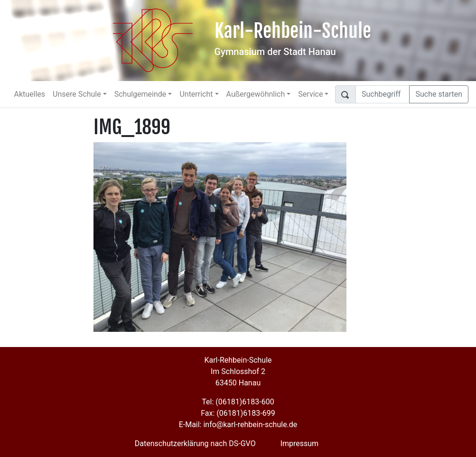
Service (310, 94)
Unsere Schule (77, 94)
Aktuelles (29, 94)
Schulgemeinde (140, 94)
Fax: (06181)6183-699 (238, 413)
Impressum (300, 443)
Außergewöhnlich (256, 94)
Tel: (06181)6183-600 (238, 402)
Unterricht (196, 94)
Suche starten (439, 94)
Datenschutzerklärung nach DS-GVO (195, 443)
